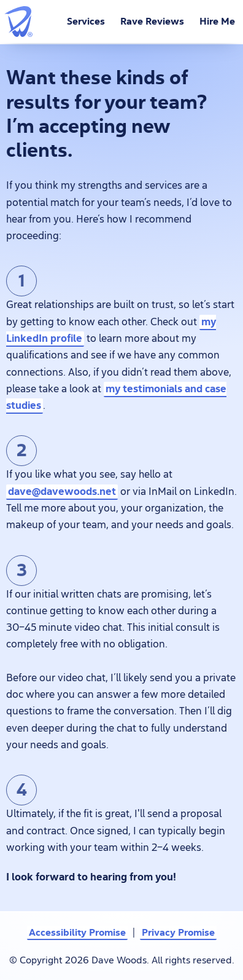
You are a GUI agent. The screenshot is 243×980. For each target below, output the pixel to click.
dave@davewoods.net (62, 492)
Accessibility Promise (77, 932)
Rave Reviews (152, 22)
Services (86, 22)
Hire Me (217, 22)
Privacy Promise (178, 932)
